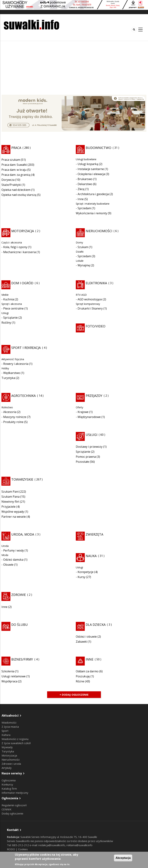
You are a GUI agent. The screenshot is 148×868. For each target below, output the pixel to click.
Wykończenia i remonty (91, 213)
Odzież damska (13, 560)
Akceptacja (123, 858)
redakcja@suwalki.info (52, 845)
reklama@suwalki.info (79, 845)
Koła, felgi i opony (15, 247)
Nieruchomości (99, 231)
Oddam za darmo (87, 671)
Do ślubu (20, 625)
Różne (80, 681)
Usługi (91, 435)
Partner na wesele (14, 517)
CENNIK (7, 809)
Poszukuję (83, 676)
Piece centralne (13, 308)
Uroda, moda (23, 534)
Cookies (23, 849)
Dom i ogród (22, 283)
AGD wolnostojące (90, 299)
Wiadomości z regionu (15, 739)
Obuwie (8, 565)
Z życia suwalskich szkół (16, 743)
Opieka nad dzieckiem (16, 190)
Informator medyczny (15, 793)
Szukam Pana (10, 497)
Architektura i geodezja (93, 194)
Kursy (81, 577)
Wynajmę (84, 265)
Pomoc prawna (86, 457)
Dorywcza (8, 180)
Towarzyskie (22, 479)
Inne (81, 199)
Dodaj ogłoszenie (12, 813)
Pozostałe (82, 462)
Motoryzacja (23, 231)
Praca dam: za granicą (16, 175)
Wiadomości (9, 722)
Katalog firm (9, 789)
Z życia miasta (10, 727)
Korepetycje (86, 572)
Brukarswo (85, 179)
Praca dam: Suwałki (14, 165)
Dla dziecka (96, 625)
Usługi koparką (88, 164)
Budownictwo (98, 148)
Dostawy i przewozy (89, 447)
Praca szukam (11, 160)
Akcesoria (10, 412)
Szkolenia (8, 671)
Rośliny (6, 323)
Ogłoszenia (9, 780)
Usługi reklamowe (14, 676)
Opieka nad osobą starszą (19, 195)
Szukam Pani (10, 492)
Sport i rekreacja (26, 348)
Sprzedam (84, 208)
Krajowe (83, 412)
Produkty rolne (13, 422)
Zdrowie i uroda (11, 764)
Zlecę (81, 189)
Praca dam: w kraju (14, 170)
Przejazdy (94, 396)
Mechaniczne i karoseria (20, 252)
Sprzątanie (10, 318)
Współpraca (9, 681)
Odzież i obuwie (86, 637)
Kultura (6, 735)
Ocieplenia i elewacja (91, 174)
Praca (16, 148)
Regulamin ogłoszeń (14, 805)
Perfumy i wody (14, 550)
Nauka (91, 556)
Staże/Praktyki (11, 185)
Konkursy (7, 784)
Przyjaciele (9, 507)
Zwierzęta (94, 534)
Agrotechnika (23, 396)
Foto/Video (96, 326)
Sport (5, 731)
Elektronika (96, 283)
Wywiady (7, 747)
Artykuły (7, 768)
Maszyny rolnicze (15, 417)
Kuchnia (9, 299)
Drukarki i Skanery (90, 308)
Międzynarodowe (89, 417)
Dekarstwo (85, 184)
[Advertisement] (74, 68)
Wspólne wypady (13, 512)
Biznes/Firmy (22, 659)
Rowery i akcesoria (16, 364)
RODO (11, 849)
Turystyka (8, 378)
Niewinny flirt (10, 502)
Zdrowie (19, 595)
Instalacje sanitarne (91, 169)
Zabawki (81, 642)
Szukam (83, 247)
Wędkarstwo (12, 373)
